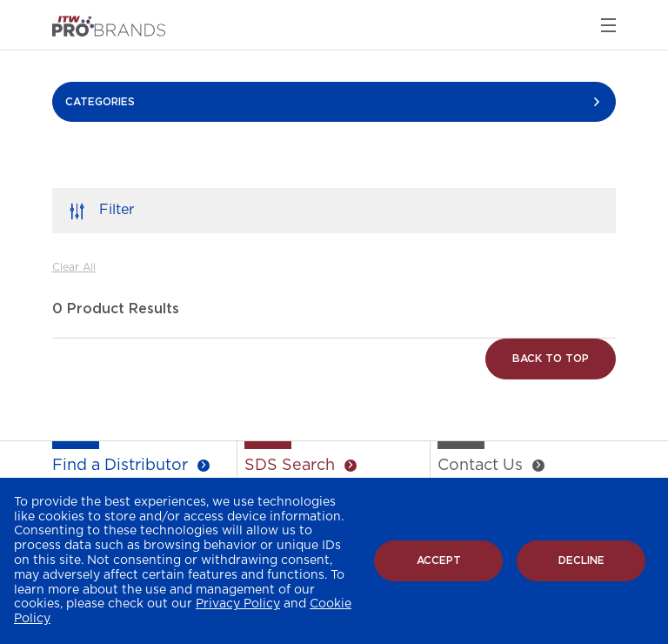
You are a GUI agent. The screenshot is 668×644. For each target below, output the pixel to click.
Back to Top (551, 359)
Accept (439, 560)
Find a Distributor (120, 466)
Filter (117, 210)
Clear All (74, 267)
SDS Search (290, 466)
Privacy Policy (238, 604)
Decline (581, 560)
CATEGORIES (100, 102)
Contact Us (480, 466)
